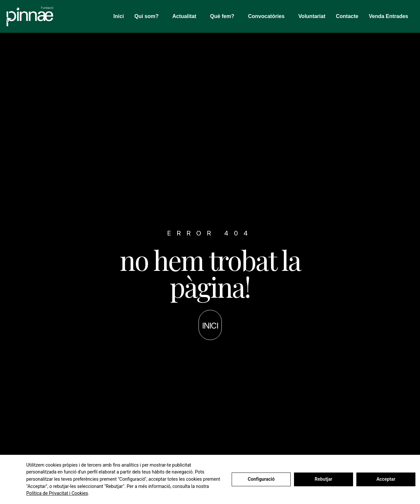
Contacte (347, 16)
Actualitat (186, 16)
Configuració (261, 479)
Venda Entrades (388, 16)
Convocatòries (268, 16)
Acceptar (386, 479)
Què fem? (224, 16)
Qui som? (148, 16)
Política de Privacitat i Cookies (57, 493)
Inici (118, 16)
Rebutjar (324, 479)
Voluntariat (312, 16)
